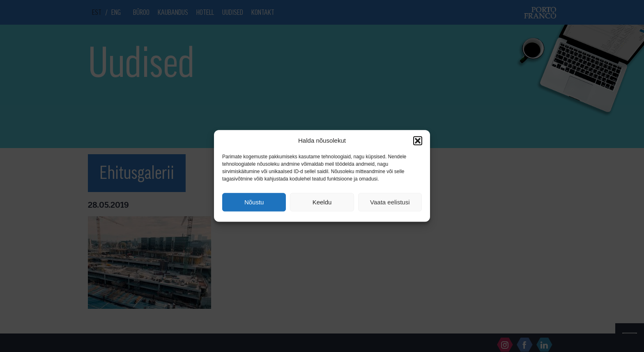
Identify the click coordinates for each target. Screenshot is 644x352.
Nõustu (254, 202)
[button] (418, 141)
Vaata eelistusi (390, 202)
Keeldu (322, 202)
